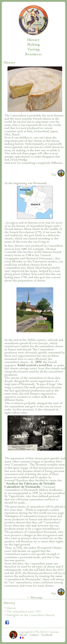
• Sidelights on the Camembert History (30, 615)
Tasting (33, 49)
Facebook (47, 635)
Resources (33, 54)
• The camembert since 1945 (23, 611)
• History (10, 608)
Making (33, 44)
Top (54, 174)
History (33, 40)
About (23, 635)
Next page (37, 597)
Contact (34, 635)
